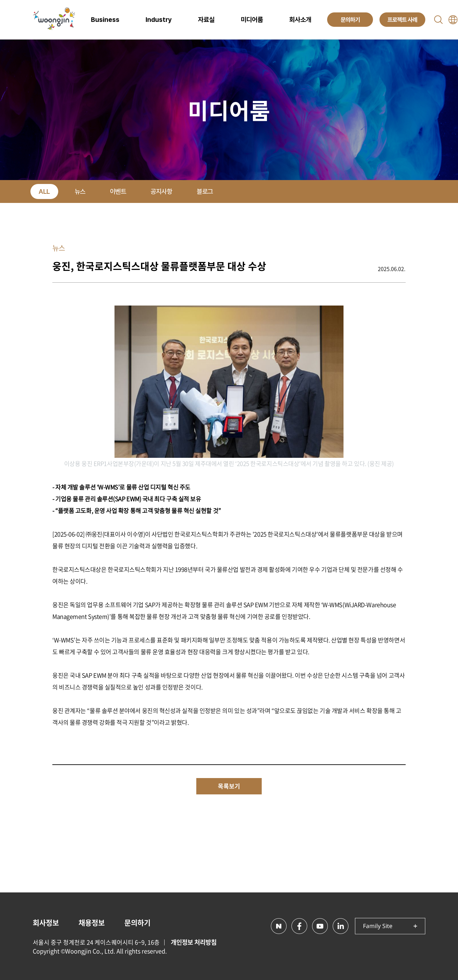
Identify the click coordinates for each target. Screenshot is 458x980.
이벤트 (118, 191)
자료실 (206, 20)
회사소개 (300, 20)
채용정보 (92, 922)
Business (105, 20)
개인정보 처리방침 (194, 942)
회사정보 (46, 922)
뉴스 (80, 191)
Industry (159, 20)
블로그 (205, 191)
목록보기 (229, 786)
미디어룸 (252, 20)
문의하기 (137, 922)
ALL (44, 191)
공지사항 (161, 191)
